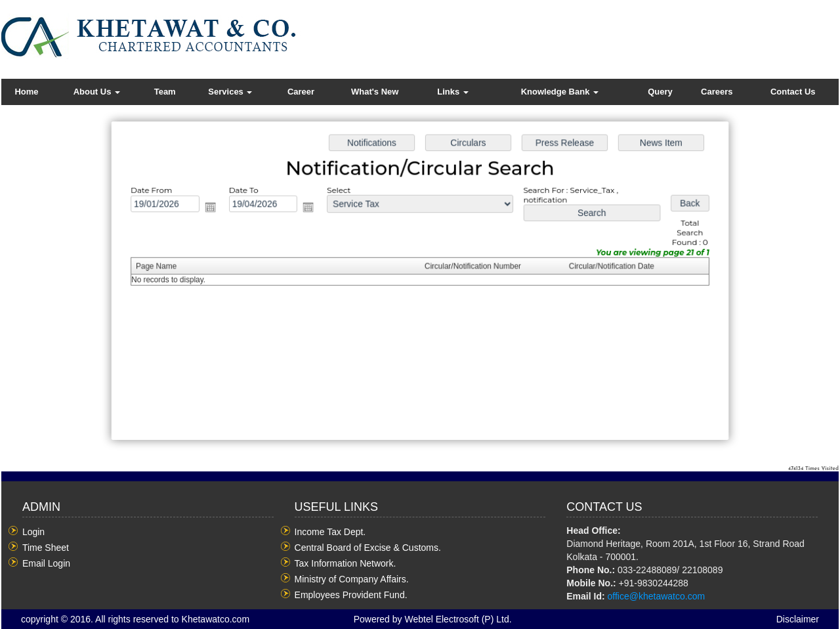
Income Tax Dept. (330, 532)
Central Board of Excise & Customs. (368, 548)
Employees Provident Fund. (351, 595)
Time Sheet (46, 548)
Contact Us (793, 92)
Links (453, 92)
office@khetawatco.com (657, 596)
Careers (717, 92)
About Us (97, 92)
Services (230, 92)
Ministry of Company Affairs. (352, 579)
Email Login (46, 563)
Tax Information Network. (346, 563)
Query (660, 92)
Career (301, 92)
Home (26, 92)
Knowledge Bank (560, 92)
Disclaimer (798, 619)
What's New (375, 92)
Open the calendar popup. (229, 214)
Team (165, 92)
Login (33, 532)
